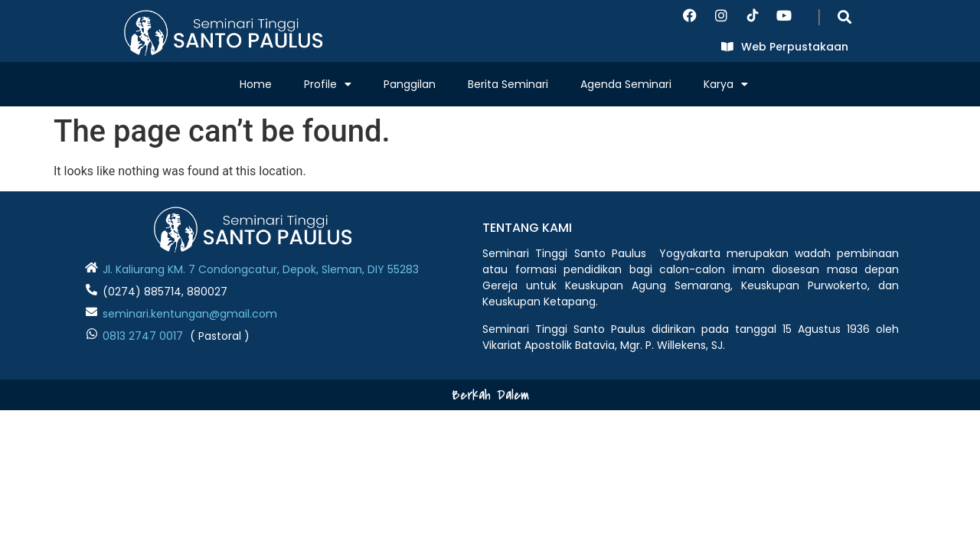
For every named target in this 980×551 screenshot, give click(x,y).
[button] (844, 16)
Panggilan (410, 84)
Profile (328, 84)
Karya (726, 84)
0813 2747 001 (139, 336)
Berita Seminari (508, 84)
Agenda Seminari (626, 84)
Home (256, 84)
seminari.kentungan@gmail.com (190, 314)
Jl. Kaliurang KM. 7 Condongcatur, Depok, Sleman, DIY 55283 (261, 269)
